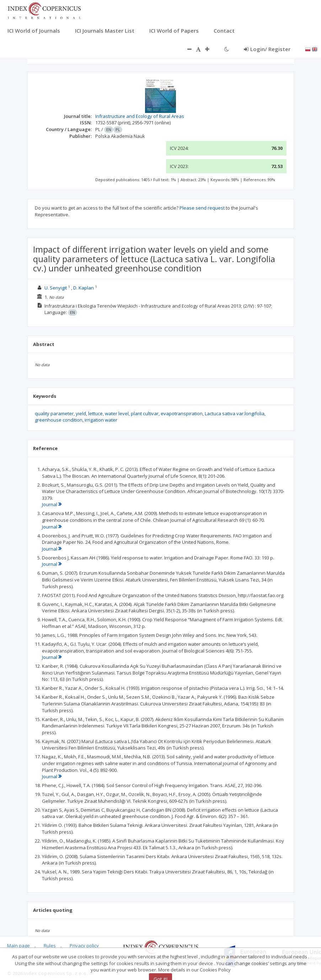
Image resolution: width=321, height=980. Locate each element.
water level (117, 413)
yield (81, 413)
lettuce (95, 413)
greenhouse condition (59, 420)
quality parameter (54, 413)
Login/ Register (267, 49)
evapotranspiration (182, 413)
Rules (50, 946)
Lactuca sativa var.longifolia (235, 413)
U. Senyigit (56, 288)
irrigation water (101, 420)
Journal (52, 504)
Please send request (202, 208)
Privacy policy (84, 946)
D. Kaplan (84, 288)
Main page (18, 946)
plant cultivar (145, 413)
